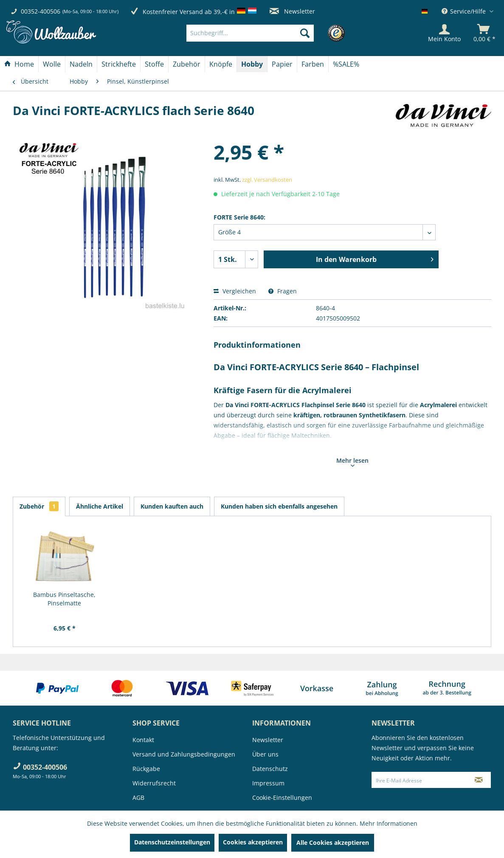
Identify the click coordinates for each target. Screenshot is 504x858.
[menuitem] (263, 33)
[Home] (19, 64)
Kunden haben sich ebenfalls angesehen (279, 506)
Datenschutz (270, 769)
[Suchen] (305, 33)
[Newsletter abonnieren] (479, 780)
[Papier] (282, 64)
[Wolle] (52, 64)
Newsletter (292, 11)
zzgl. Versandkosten (267, 180)
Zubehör (39, 506)
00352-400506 (41, 11)
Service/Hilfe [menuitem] (465, 11)
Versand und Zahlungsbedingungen (184, 754)
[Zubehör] (187, 64)
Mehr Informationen (389, 823)
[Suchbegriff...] (250, 33)
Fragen (283, 291)
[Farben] (313, 64)
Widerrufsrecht (154, 783)
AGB (138, 798)
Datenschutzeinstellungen (172, 842)
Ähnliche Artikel (100, 506)
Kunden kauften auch (172, 506)
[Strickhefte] (119, 64)
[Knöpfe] (221, 64)
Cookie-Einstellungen (282, 798)
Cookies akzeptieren (253, 842)
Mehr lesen (352, 461)
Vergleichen (235, 291)
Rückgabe (146, 769)
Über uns (265, 754)
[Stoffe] (154, 64)
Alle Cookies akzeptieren (333, 843)
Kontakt (143, 740)
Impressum (268, 783)
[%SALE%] (346, 64)
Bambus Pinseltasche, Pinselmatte (64, 599)
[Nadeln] (81, 64)
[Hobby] (252, 64)
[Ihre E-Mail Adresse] (419, 780)
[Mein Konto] (444, 33)
